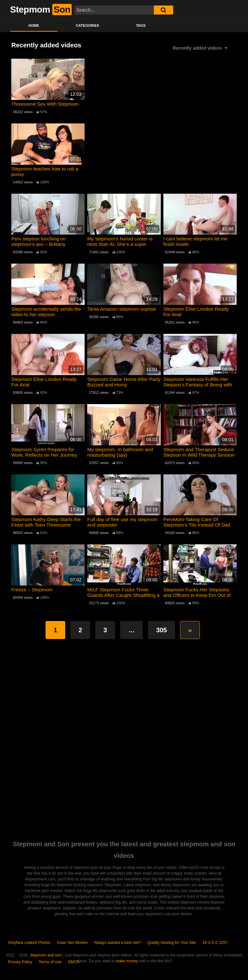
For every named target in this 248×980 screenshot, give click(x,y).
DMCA (73, 962)
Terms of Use (50, 962)
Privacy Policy (20, 962)
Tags (141, 25)
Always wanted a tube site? (117, 943)
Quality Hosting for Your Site (172, 943)
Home (34, 25)
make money (127, 961)
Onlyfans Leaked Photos (29, 943)
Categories (88, 25)
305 (161, 630)
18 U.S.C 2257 (215, 943)
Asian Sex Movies (72, 943)
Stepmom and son (45, 955)
